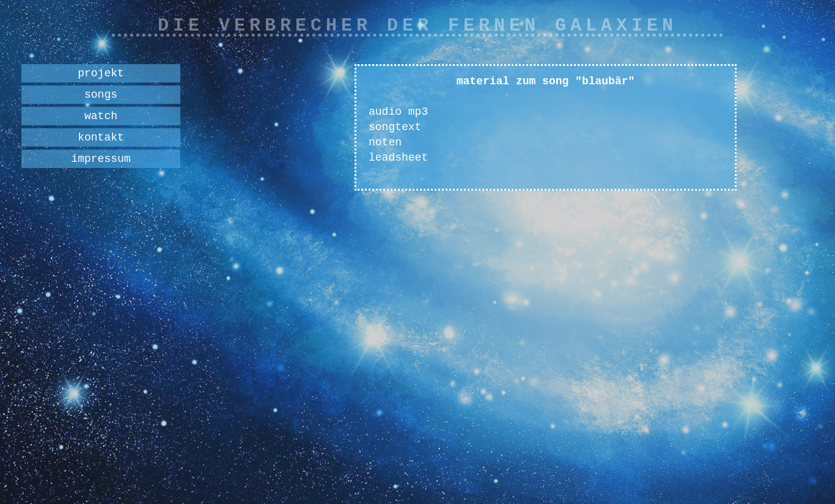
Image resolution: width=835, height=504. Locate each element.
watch (101, 116)
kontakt (101, 137)
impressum (101, 159)
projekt (101, 73)
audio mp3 (398, 112)
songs (101, 95)
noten (385, 142)
